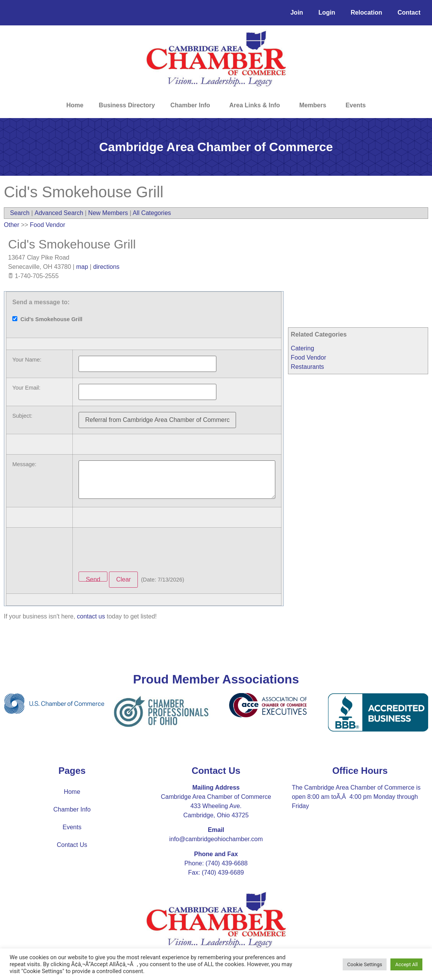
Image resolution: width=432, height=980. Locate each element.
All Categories (152, 213)
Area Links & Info (257, 105)
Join (297, 12)
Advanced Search (59, 213)
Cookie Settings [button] (365, 964)
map (82, 267)
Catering (302, 348)
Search (20, 213)
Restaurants (307, 367)
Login (327, 12)
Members (315, 105)
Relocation (367, 12)
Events (355, 105)
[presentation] (137, 548)
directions (106, 267)
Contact (409, 12)
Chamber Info (192, 105)
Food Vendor (308, 357)
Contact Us (72, 845)
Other (12, 225)
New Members (108, 213)
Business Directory (127, 105)
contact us (91, 616)
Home (75, 105)
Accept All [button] (406, 964)
